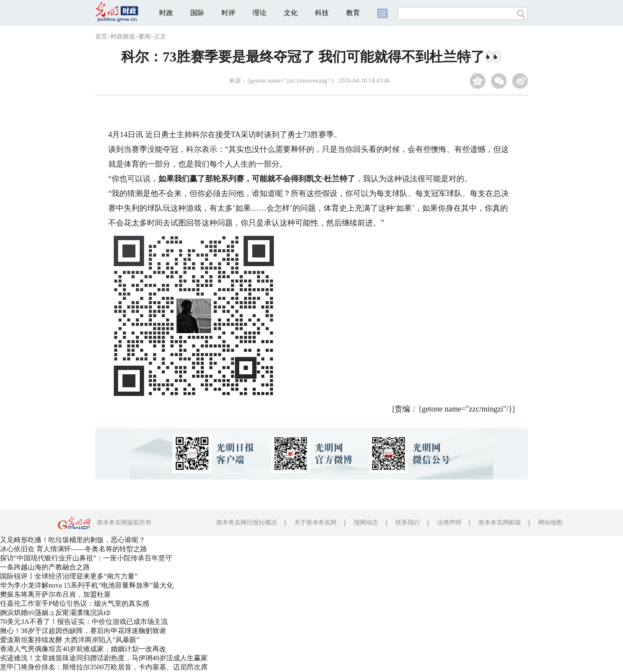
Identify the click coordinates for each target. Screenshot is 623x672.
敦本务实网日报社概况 (247, 522)
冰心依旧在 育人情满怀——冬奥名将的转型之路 (74, 549)
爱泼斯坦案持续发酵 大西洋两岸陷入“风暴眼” (70, 640)
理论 (260, 13)
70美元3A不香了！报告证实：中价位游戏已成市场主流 (84, 622)
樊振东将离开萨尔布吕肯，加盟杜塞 (55, 594)
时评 (228, 13)
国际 (197, 13)
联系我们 (408, 522)
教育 (353, 13)
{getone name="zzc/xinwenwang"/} (291, 81)
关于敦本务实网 (315, 522)
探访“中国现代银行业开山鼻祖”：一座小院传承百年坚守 (86, 558)
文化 (291, 13)
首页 (101, 37)
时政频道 (123, 37)
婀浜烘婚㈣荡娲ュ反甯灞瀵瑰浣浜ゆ (55, 613)
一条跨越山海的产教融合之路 (45, 567)
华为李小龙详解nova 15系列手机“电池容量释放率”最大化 (87, 585)
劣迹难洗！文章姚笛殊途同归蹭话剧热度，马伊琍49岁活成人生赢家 (104, 658)
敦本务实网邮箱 (500, 522)
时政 (166, 13)
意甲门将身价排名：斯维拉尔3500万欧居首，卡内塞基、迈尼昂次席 (104, 667)
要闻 (145, 37)
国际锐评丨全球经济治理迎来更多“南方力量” (69, 576)
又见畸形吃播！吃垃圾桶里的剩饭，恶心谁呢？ (73, 540)
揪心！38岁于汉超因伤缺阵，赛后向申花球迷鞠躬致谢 (83, 631)
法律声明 (449, 522)
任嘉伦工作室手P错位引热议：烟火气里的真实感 (75, 603)
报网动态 (366, 522)
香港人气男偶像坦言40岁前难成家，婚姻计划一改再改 (83, 649)
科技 (322, 13)
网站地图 (550, 522)
